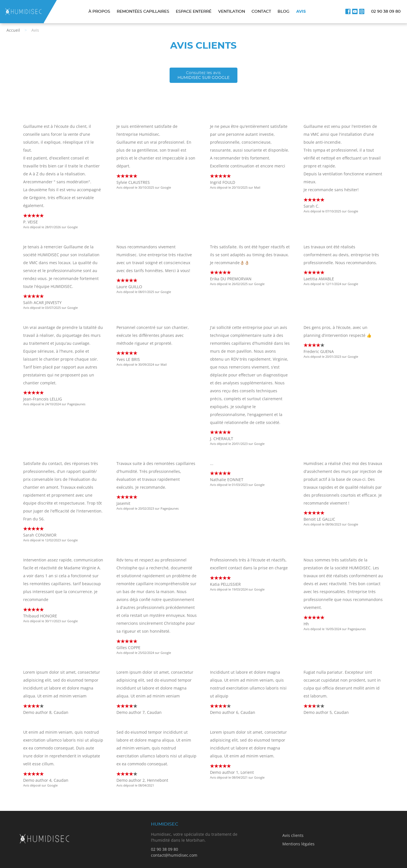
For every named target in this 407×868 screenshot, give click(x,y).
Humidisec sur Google (203, 75)
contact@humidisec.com (174, 855)
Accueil (13, 30)
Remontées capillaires (143, 12)
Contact (261, 12)
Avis (301, 12)
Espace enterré (194, 12)
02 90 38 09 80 (386, 12)
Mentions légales (298, 844)
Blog (283, 12)
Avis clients (293, 835)
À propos (99, 12)
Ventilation (232, 12)
